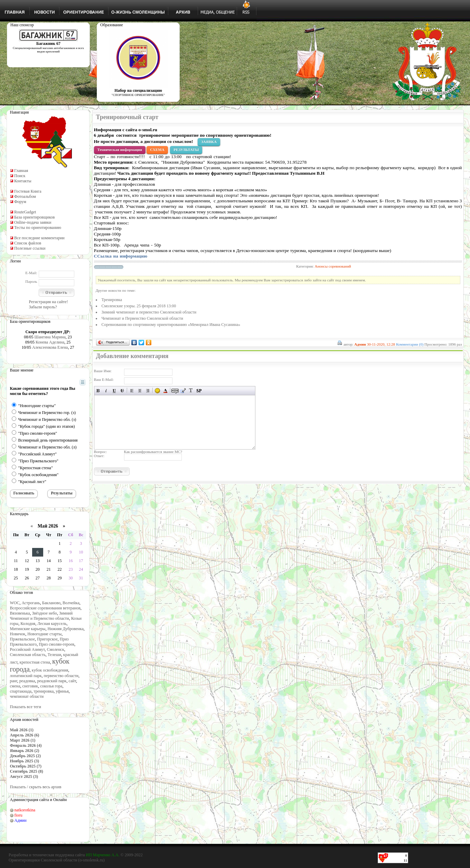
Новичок (18, 634)
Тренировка (112, 300)
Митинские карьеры (28, 629)
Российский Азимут (27, 649)
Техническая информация (120, 150)
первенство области (61, 676)
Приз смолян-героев (57, 644)
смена (15, 686)
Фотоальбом (25, 196)
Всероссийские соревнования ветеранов (45, 608)
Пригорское (47, 639)
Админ (21, 820)
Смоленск (55, 649)
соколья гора (51, 686)
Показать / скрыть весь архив (36, 787)
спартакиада (21, 691)
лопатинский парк (26, 676)
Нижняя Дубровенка (65, 629)
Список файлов (28, 243)
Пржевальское (23, 639)
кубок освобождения (50, 670)
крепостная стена (35, 662)
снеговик (30, 686)
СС (121, 256)
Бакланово (51, 603)
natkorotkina (25, 810)
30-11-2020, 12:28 (381, 344)
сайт (72, 681)
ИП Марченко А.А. (102, 855)
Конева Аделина (50, 342)
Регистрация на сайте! (49, 302)
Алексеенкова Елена (50, 347)
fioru (18, 815)
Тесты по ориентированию (38, 228)
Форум (20, 202)
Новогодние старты (44, 634)
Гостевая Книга (28, 191)
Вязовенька (20, 613)
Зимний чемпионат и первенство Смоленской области (149, 312)
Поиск (20, 176)
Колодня (28, 624)
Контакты (23, 181)
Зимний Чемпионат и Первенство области (41, 616)
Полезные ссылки (30, 248)
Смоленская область (28, 655)
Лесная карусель (52, 624)
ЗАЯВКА (209, 142)
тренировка (44, 691)
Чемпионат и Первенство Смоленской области (142, 318)
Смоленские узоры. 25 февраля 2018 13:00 (139, 306)
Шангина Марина (50, 337)
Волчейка (71, 603)
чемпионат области (27, 696)
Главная (21, 171)
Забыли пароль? (43, 307)
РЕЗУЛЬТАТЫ (186, 150)
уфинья (62, 691)
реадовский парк (52, 681)
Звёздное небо (44, 613)
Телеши (54, 655)
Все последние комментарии (39, 238)
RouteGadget (25, 212)
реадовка (27, 681)
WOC (15, 603)
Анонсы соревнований (333, 266)
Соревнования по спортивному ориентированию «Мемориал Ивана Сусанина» (171, 325)
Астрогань (31, 603)
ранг (14, 681)
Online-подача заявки (33, 222)
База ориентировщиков (34, 217)
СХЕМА (157, 150)
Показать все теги (26, 707)
